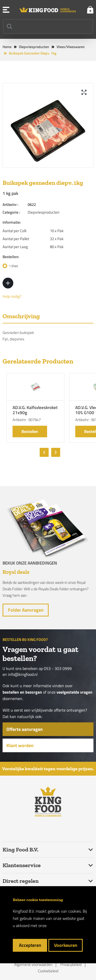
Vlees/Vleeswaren (71, 47)
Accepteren (30, 945)
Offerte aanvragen (25, 729)
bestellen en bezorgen (22, 692)
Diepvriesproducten (34, 47)
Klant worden (20, 745)
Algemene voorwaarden (33, 965)
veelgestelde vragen (74, 692)
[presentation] (44, 452)
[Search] (48, 26)
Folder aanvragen (26, 610)
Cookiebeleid (48, 971)
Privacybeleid (71, 965)
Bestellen (30, 431)
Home (7, 47)
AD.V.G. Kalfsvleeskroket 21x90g (35, 410)
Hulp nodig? (12, 296)
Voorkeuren (66, 945)
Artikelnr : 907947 (27, 420)
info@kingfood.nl (23, 674)
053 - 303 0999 (58, 669)
